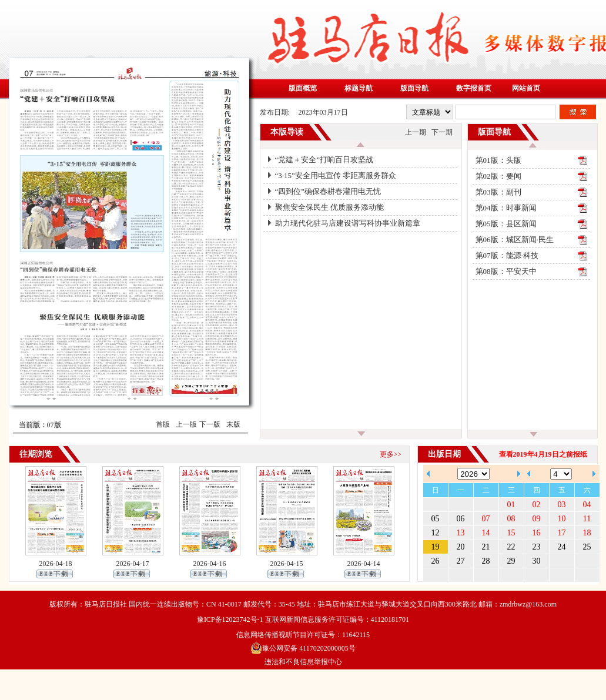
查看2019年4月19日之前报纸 (543, 454)
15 (511, 533)
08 (511, 519)
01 (511, 505)
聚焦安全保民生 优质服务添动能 (329, 207)
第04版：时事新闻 (506, 208)
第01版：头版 (498, 160)
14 (486, 533)
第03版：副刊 (498, 192)
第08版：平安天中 (506, 271)
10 (562, 519)
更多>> (391, 454)
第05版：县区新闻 (506, 224)
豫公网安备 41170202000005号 (303, 648)
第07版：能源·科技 (507, 255)
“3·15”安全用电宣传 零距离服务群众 (336, 175)
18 (587, 533)
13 (461, 533)
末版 (233, 424)
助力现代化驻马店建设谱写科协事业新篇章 (348, 223)
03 (562, 505)
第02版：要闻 (498, 176)
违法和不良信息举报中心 (303, 662)
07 (486, 519)
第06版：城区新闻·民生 (515, 240)
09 (537, 519)
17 (562, 533)
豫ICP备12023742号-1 (230, 619)
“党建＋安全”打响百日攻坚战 (324, 160)
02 (537, 505)
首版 (163, 424)
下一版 (210, 424)
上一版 (186, 424)
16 (537, 533)
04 (587, 505)
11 (587, 519)
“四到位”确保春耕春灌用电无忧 (328, 191)
